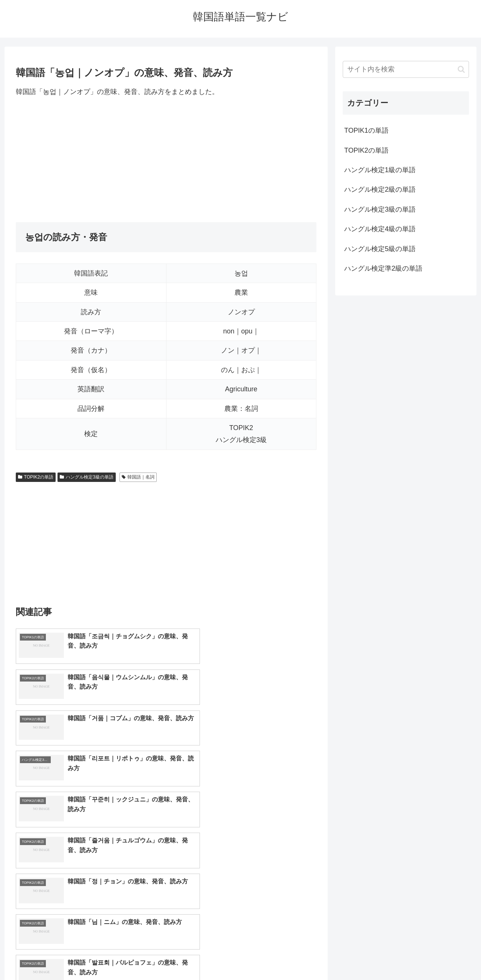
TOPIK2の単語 (36, 477)
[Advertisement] (166, 160)
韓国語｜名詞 (138, 477)
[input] (406, 69)
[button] (461, 69)
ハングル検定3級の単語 (86, 477)
